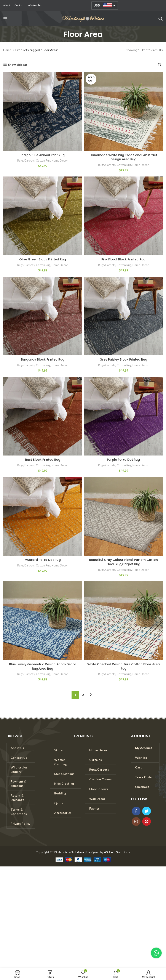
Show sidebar (18, 64)
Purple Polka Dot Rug (123, 460)
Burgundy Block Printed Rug (43, 359)
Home (8, 50)
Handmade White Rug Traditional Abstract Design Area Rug (123, 157)
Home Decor (60, 160)
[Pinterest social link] (147, 821)
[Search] (161, 19)
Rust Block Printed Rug (43, 460)
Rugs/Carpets (26, 160)
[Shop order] (160, 65)
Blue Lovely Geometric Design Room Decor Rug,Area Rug (43, 666)
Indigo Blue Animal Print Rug (43, 155)
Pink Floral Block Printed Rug (123, 259)
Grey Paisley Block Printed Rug (123, 359)
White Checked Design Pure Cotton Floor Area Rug (124, 666)
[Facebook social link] (136, 811)
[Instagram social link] (136, 821)
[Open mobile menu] (5, 19)
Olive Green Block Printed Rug (43, 259)
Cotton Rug (43, 160)
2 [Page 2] (83, 695)
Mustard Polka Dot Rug (43, 560)
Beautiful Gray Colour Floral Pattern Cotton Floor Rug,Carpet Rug (123, 562)
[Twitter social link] (147, 811)
